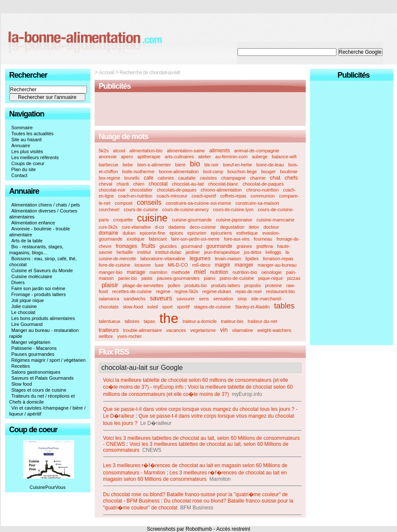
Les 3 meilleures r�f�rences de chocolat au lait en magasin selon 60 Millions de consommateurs (195, 476)
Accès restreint (233, 529)
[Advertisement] (200, 110)
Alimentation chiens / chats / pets (46, 205)
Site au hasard (27, 140)
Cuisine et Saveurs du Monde (42, 270)
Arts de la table (27, 241)
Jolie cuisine (24, 306)
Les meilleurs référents (35, 157)
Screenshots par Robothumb (179, 529)
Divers (18, 282)
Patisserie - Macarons (34, 348)
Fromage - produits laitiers (39, 294)
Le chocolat (23, 312)
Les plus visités (28, 151)
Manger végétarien (31, 342)
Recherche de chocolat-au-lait (150, 73)
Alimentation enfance (33, 223)
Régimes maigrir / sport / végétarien (49, 360)
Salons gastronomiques (36, 372)
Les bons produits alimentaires (43, 318)
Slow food (22, 384)
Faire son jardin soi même (39, 288)
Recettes (21, 366)
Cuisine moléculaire (32, 276)
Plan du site (24, 169)
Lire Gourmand (27, 324)
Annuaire (21, 145)
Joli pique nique (28, 300)
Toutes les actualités (33, 134)
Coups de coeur (28, 163)
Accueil (107, 73)
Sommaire (22, 128)
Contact (20, 175)
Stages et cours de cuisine (39, 390)
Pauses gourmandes (33, 354)
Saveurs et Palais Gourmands (43, 378)
